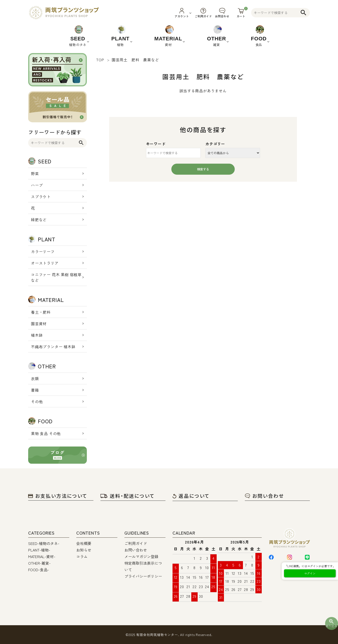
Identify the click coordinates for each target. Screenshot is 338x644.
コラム (82, 556)
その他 (37, 401)
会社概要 (84, 543)
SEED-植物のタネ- (44, 543)
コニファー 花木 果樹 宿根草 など (56, 277)
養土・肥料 (41, 312)
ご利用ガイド (136, 543)
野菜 (35, 174)
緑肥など (39, 220)
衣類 (35, 378)
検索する (203, 169)
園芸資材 (39, 324)
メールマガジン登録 (141, 556)
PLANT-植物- (39, 550)
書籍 (35, 390)
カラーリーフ (43, 251)
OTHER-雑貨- (39, 563)
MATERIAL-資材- (42, 556)
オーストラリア (45, 263)
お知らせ (84, 550)
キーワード (156, 144)
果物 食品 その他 (46, 433)
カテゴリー (215, 144)
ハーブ (37, 185)
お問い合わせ (264, 496)
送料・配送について (128, 496)
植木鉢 (37, 335)
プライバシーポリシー (143, 576)
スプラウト (41, 197)
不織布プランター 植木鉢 (53, 347)
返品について (191, 496)
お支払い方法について (58, 496)
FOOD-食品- (39, 570)
